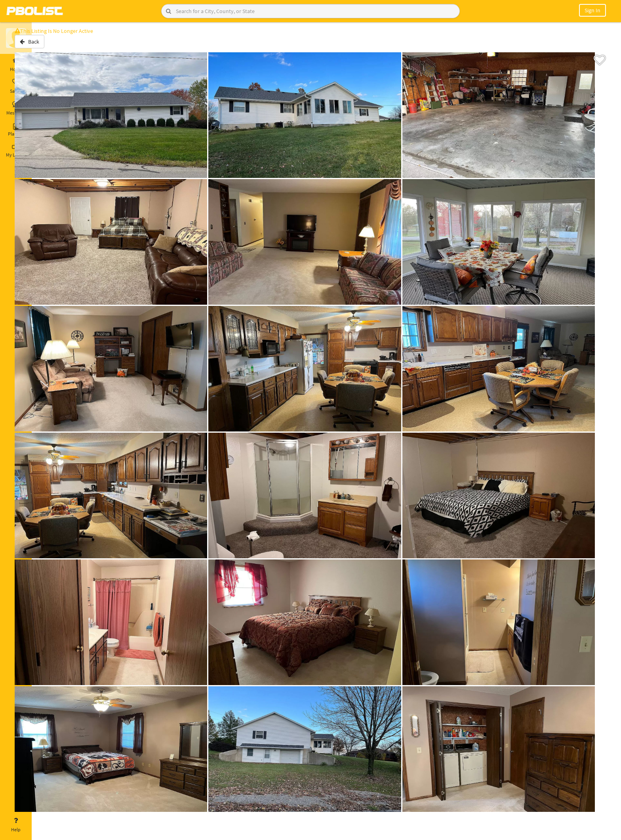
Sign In (592, 10)
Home (16, 65)
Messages (16, 108)
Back (52, 45)
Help (16, 825)
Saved (16, 86)
